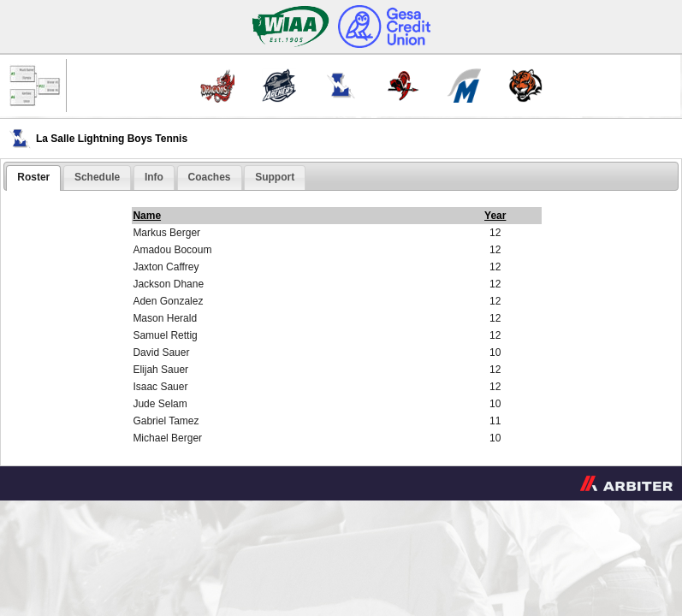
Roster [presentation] (33, 177)
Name (147, 216)
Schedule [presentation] (97, 177)
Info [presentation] (154, 177)
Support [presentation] (275, 177)
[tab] (33, 178)
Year (495, 216)
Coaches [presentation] (210, 177)
